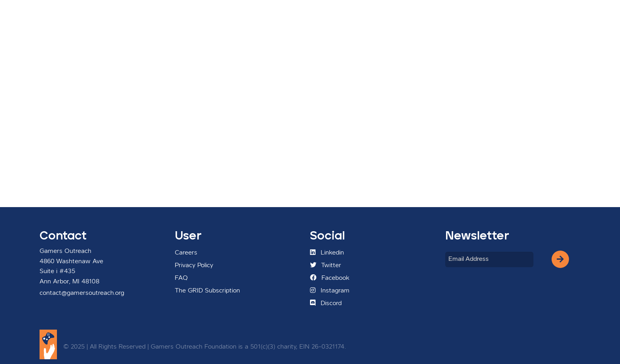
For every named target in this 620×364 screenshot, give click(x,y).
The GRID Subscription (207, 291)
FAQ (181, 278)
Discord (326, 303)
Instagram (330, 290)
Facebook (330, 278)
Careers (186, 253)
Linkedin (327, 253)
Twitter (326, 265)
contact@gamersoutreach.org (82, 293)
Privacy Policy (194, 266)
